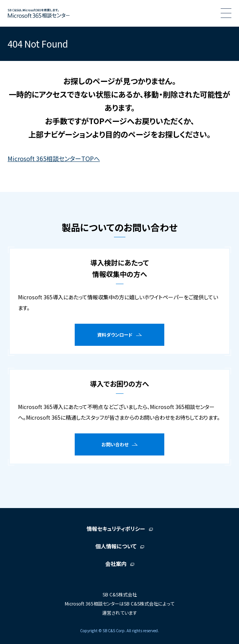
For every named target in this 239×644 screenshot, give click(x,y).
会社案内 (116, 564)
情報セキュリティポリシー (116, 529)
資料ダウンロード (115, 335)
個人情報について (116, 546)
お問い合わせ (115, 444)
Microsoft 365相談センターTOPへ (54, 158)
